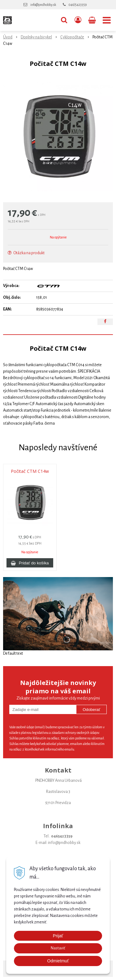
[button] (64, 20)
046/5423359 (78, 5)
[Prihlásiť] (78, 20)
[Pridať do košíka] (30, 563)
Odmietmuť (58, 961)
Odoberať (91, 710)
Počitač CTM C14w (30, 471)
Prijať (58, 936)
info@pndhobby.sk (43, 5)
